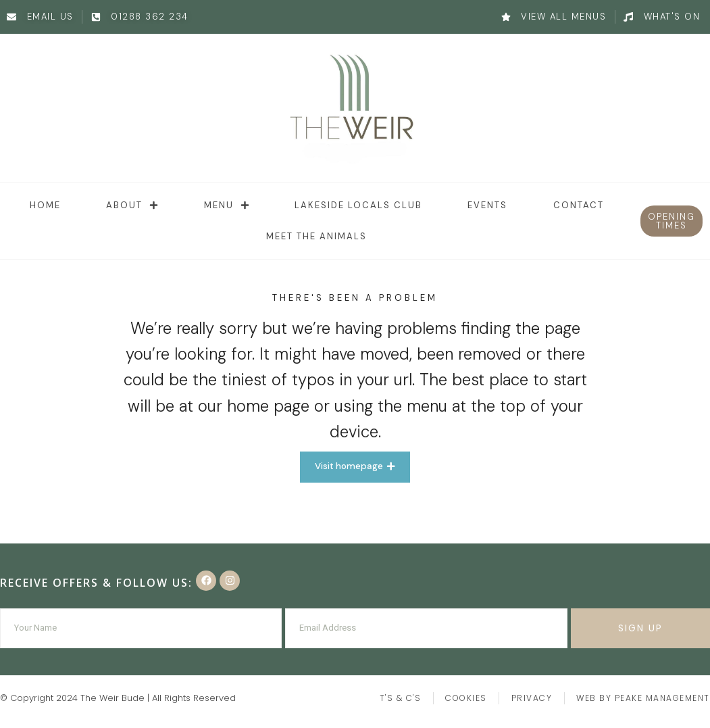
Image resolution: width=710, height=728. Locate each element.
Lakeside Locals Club (358, 205)
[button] (672, 221)
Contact (579, 205)
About (132, 205)
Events (487, 205)
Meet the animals (316, 236)
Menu (227, 205)
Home (45, 205)
